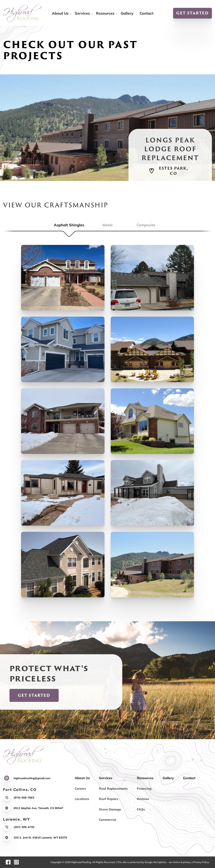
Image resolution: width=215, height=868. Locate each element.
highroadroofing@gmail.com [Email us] (32, 778)
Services (82, 13)
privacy (187, 862)
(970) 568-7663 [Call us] (24, 798)
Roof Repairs (109, 799)
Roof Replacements (113, 789)
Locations (82, 799)
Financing (144, 789)
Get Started (192, 13)
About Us (60, 13)
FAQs (141, 809)
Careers (80, 789)
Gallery (127, 13)
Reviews (143, 799)
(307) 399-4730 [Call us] (24, 827)
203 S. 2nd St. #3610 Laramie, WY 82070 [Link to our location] (40, 837)
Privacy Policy (201, 862)
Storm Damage (110, 809)
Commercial (107, 820)
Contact (147, 13)
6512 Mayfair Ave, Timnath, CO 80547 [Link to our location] (38, 808)
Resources (105, 13)
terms (177, 862)
